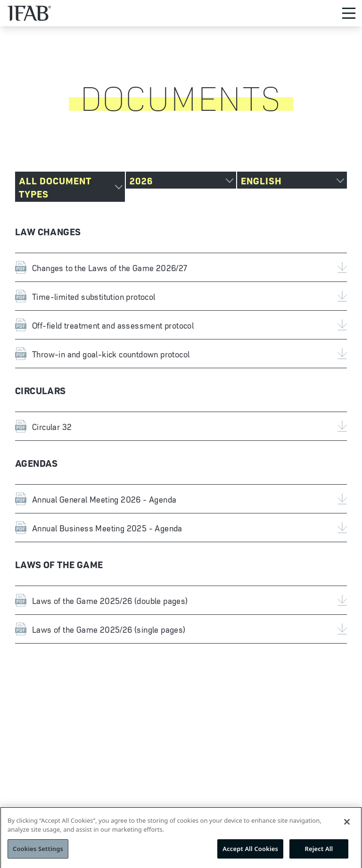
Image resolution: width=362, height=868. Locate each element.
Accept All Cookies (250, 852)
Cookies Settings (38, 852)
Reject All (319, 852)
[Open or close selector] (70, 187)
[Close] (347, 826)
